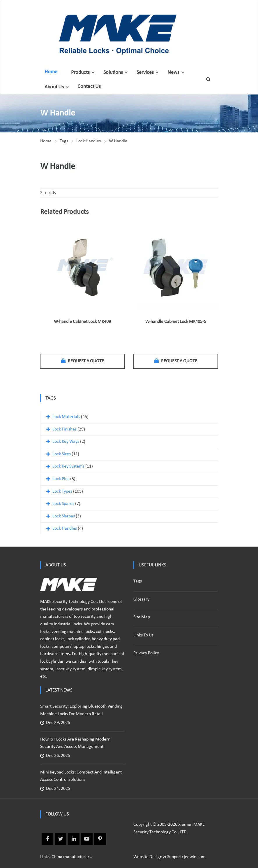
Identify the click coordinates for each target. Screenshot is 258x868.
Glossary (141, 599)
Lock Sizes (62, 454)
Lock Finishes (64, 429)
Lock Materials (66, 417)
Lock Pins (61, 479)
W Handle (118, 141)
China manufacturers (71, 857)
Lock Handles (89, 141)
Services (145, 72)
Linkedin (74, 839)
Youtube (87, 839)
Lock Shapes (64, 516)
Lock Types (62, 491)
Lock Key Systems (68, 466)
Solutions (113, 72)
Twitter (61, 839)
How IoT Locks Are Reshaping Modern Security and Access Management (75, 743)
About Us (54, 87)
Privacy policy (146, 653)
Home (51, 72)
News (173, 72)
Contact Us (89, 86)
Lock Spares (63, 504)
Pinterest (100, 839)
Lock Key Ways (66, 442)
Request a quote (82, 361)
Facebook (47, 839)
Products (80, 72)
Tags (64, 141)
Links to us (143, 635)
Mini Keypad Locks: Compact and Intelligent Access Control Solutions (81, 776)
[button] (93, 72)
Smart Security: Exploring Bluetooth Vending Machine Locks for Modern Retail (81, 710)
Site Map (142, 617)
